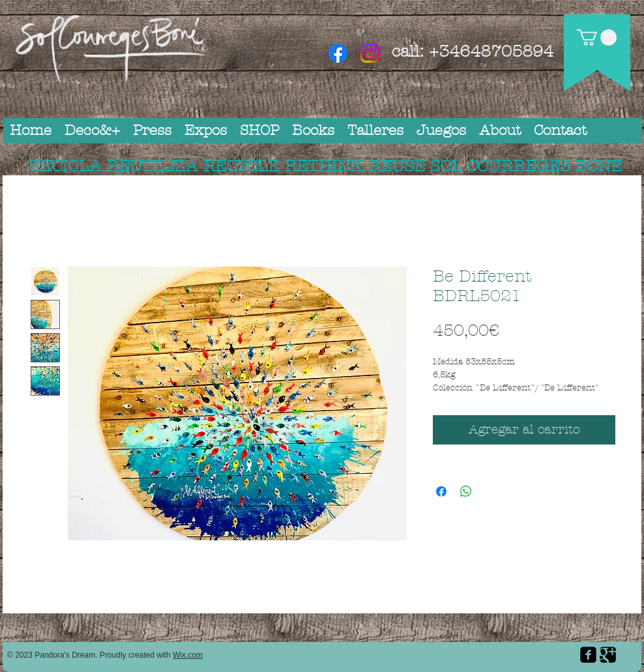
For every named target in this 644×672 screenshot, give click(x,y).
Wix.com (188, 655)
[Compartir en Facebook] (441, 491)
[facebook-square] (588, 655)
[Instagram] (370, 53)
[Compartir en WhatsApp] (466, 491)
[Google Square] (608, 655)
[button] (597, 37)
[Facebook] (338, 53)
